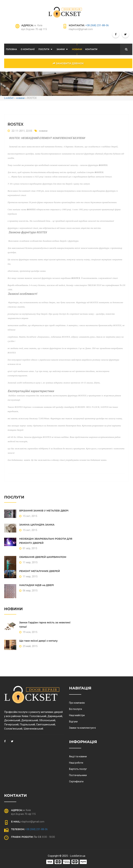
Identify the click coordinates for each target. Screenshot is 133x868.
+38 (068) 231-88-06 (97, 25)
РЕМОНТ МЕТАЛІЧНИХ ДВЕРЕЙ (40, 571)
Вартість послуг (78, 769)
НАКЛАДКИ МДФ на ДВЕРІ (37, 585)
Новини (77, 49)
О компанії (28, 49)
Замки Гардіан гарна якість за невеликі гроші (45, 625)
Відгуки (73, 722)
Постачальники (78, 775)
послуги (44, 49)
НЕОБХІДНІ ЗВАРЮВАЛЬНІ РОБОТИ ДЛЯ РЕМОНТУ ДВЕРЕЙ (46, 541)
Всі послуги (76, 709)
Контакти (91, 49)
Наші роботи (76, 763)
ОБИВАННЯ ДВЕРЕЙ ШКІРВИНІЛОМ (43, 557)
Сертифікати (76, 781)
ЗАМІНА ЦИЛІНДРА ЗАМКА (37, 525)
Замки (61, 49)
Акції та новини (78, 756)
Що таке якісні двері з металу (38, 641)
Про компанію (77, 703)
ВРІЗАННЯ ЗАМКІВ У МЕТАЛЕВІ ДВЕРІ (44, 511)
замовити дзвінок (68, 63)
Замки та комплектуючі (82, 728)
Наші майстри (77, 715)
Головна (11, 49)
